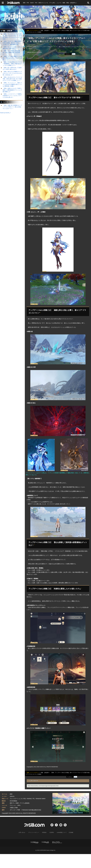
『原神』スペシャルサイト (45, 17)
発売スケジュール (43, 3)
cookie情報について (62, 832)
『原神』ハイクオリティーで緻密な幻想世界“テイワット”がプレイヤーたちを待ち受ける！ (12, 96)
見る (74, 54)
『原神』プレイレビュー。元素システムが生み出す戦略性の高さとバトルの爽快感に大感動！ (12, 84)
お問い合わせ (22, 832)
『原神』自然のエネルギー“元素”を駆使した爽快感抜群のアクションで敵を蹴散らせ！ (12, 90)
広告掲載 (71, 832)
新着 (24, 3)
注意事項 (52, 832)
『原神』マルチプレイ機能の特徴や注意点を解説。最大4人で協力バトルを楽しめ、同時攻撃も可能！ (12, 43)
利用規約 (44, 832)
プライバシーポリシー (34, 832)
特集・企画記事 (71, 3)
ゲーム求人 (52, 3)
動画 (64, 3)
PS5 (28, 3)
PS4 (36, 3)
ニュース (59, 3)
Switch (32, 3)
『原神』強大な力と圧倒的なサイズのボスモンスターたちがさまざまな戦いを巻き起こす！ (12, 73)
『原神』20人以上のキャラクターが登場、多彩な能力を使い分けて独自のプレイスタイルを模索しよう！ (12, 79)
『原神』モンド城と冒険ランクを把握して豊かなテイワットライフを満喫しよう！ (12, 58)
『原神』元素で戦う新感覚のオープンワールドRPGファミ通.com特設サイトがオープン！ (12, 107)
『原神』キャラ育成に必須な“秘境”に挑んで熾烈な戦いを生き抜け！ (11, 52)
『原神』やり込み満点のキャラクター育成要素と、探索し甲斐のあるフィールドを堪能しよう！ (12, 64)
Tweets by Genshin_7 (5, 113)
